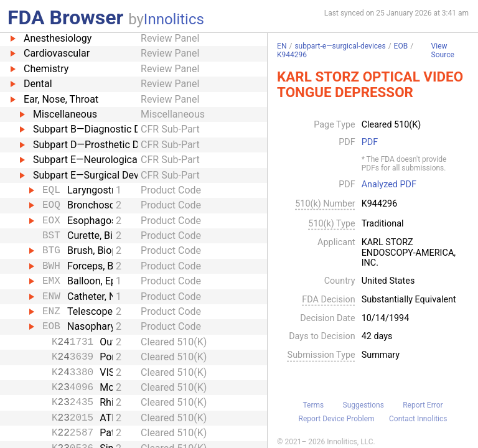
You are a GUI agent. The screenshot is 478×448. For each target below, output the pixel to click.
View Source (443, 51)
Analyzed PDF (389, 185)
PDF (370, 142)
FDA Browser (65, 17)
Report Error (423, 405)
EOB (401, 46)
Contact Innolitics (418, 419)
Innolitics (174, 19)
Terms (313, 405)
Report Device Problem (337, 419)
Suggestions (363, 405)
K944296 (292, 55)
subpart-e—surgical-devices (340, 46)
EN (282, 46)
